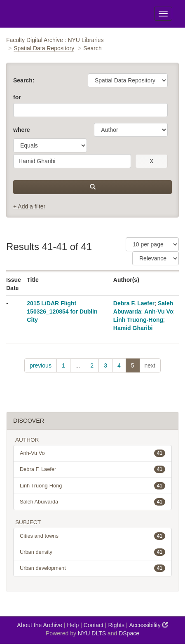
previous (41, 365)
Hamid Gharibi (133, 328)
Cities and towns (92, 536)
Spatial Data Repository (44, 48)
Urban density (92, 552)
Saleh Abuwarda (92, 502)
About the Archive (40, 625)
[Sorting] (156, 258)
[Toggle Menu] (163, 14)
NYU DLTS (92, 633)
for (17, 97)
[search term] (72, 161)
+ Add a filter (29, 206)
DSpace (129, 633)
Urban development (92, 568)
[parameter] (131, 130)
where (21, 130)
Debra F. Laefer (134, 303)
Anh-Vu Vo (159, 311)
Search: (24, 80)
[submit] (92, 187)
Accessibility (149, 625)
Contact (94, 625)
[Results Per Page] (152, 244)
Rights (116, 625)
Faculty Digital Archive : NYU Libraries (55, 40)
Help (73, 625)
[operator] (50, 145)
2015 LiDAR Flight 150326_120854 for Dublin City (62, 311)
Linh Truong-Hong (138, 320)
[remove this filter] (151, 161)
